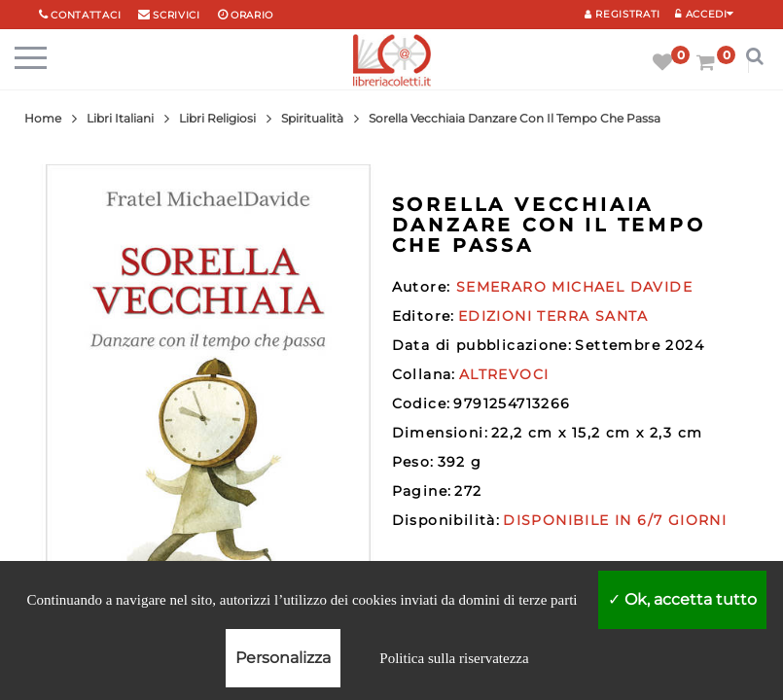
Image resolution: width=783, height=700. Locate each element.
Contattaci (86, 15)
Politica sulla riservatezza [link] (454, 658)
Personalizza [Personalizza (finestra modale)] (283, 658)
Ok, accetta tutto (682, 599)
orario (252, 15)
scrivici (177, 15)
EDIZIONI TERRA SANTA (553, 316)
